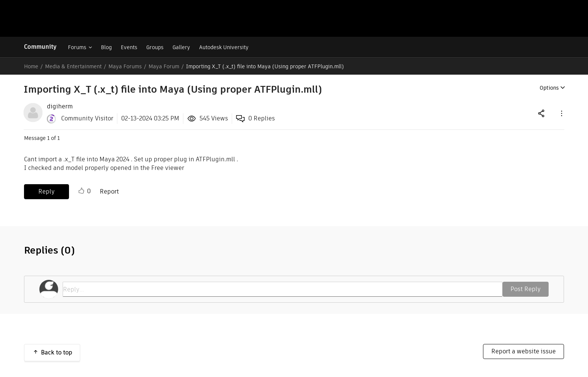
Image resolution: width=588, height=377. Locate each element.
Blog (106, 47)
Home (31, 66)
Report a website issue (523, 351)
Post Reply (526, 289)
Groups (155, 47)
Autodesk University (224, 47)
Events (129, 47)
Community (40, 47)
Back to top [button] (57, 352)
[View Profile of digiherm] (60, 107)
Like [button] (81, 191)
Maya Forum (164, 66)
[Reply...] (283, 289)
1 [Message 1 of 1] (48, 138)
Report (109, 192)
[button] (561, 113)
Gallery (181, 47)
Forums (77, 47)
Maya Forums (125, 66)
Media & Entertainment (73, 66)
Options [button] (549, 88)
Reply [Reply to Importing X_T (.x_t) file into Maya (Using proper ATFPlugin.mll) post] (46, 192)
